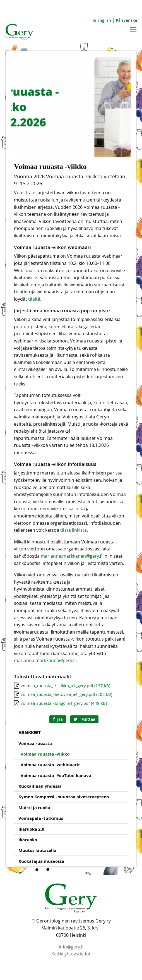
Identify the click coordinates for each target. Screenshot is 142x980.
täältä (34, 299)
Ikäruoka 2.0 (31, 829)
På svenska (126, 20)
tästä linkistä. (74, 530)
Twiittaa (84, 719)
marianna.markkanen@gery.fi (72, 556)
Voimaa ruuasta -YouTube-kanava (56, 776)
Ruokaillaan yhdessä (40, 786)
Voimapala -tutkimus (41, 818)
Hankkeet (30, 732)
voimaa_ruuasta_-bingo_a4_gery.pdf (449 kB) (64, 703)
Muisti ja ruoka (34, 808)
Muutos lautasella (37, 850)
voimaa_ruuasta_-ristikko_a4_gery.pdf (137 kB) (65, 686)
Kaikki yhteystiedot (71, 954)
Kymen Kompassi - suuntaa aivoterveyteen (64, 797)
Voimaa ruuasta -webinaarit (50, 765)
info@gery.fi (71, 947)
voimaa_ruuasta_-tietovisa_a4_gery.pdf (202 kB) (66, 694)
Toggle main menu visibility (134, 29)
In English (102, 20)
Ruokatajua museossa (41, 861)
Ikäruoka (28, 840)
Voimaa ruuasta (35, 743)
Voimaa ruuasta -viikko (45, 754)
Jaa (58, 719)
